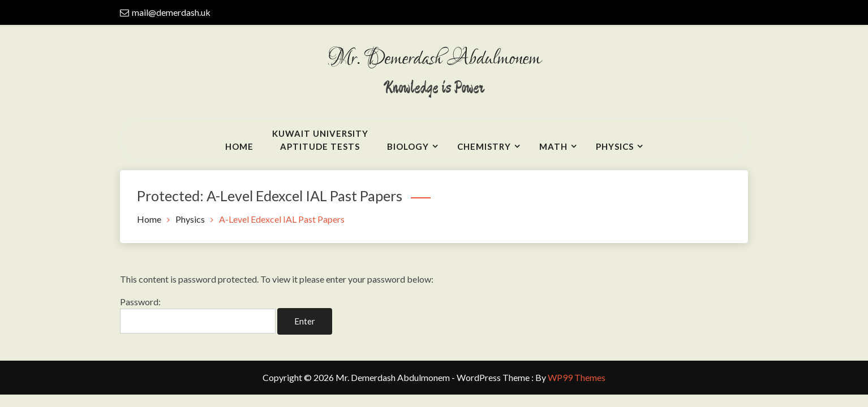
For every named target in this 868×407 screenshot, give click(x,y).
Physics (615, 146)
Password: (198, 315)
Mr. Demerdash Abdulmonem (434, 59)
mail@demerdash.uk (171, 12)
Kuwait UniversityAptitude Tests (320, 140)
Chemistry (484, 146)
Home (239, 146)
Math (553, 146)
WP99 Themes (577, 377)
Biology (408, 146)
